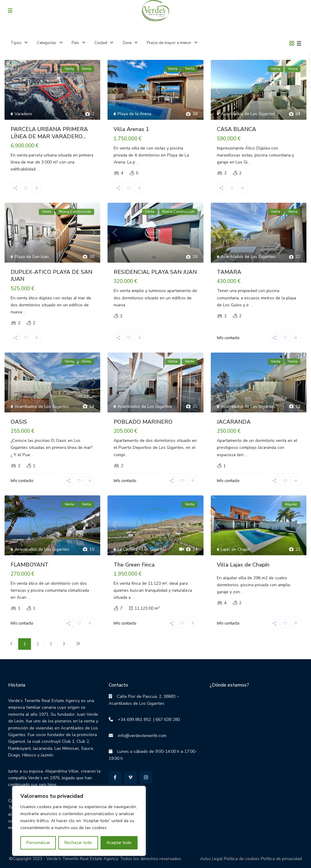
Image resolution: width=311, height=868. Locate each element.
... (38, 169)
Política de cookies (242, 859)
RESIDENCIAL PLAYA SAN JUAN (155, 272)
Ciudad (101, 43)
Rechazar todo (78, 843)
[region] (79, 821)
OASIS (19, 422)
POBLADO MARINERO (143, 422)
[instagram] (146, 777)
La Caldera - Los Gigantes (142, 549)
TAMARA (229, 272)
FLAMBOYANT (30, 565)
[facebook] (115, 777)
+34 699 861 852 (132, 720)
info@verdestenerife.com (140, 736)
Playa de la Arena (134, 114)
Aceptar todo (119, 843)
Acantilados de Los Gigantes (248, 114)
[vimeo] (130, 777)
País (75, 43)
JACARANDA (234, 422)
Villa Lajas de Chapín (243, 565)
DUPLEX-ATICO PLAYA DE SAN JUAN (51, 276)
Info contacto (228, 338)
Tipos (16, 43)
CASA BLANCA (236, 129)
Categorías (47, 43)
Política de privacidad (281, 859)
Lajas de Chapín (236, 549)
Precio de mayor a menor (169, 43)
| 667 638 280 (165, 720)
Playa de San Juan (32, 257)
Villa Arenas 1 (131, 129)
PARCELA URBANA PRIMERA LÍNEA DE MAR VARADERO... (49, 133)
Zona (127, 43)
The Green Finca (134, 565)
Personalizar (38, 843)
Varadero (23, 114)
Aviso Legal (211, 859)
